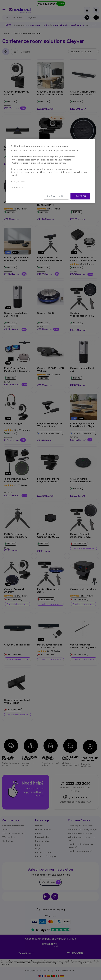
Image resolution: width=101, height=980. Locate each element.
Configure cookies (56, 196)
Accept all (80, 196)
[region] (51, 171)
